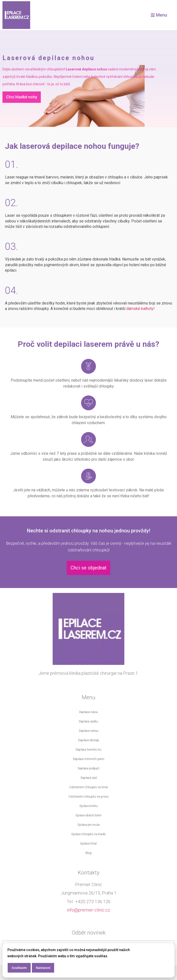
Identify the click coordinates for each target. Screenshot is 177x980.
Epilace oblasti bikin (89, 815)
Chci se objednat (88, 568)
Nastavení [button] (43, 968)
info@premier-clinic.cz (88, 910)
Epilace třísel (88, 844)
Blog (88, 853)
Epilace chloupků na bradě (88, 834)
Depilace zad (89, 778)
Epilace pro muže (89, 825)
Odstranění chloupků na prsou (88, 797)
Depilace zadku (88, 721)
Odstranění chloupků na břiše (88, 787)
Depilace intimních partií (89, 759)
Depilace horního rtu (88, 750)
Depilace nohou (89, 731)
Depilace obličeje (88, 740)
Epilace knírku (89, 806)
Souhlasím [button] (19, 968)
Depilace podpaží (88, 768)
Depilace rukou (88, 712)
